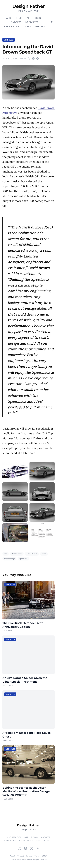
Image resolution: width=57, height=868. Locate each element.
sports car (23, 559)
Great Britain (32, 554)
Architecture (15, 18)
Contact (21, 856)
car (6, 554)
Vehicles (40, 26)
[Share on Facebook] (33, 59)
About (12, 856)
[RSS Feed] (38, 848)
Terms (37, 856)
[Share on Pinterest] (38, 59)
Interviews (31, 22)
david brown (17, 554)
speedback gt (9, 559)
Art (29, 18)
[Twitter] (32, 848)
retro (44, 554)
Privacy (29, 856)
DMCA (45, 856)
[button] (28, 82)
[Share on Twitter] (29, 59)
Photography (12, 26)
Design (39, 18)
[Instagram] (19, 848)
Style (28, 26)
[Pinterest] (26, 848)
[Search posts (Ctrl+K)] (52, 22)
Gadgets (16, 22)
